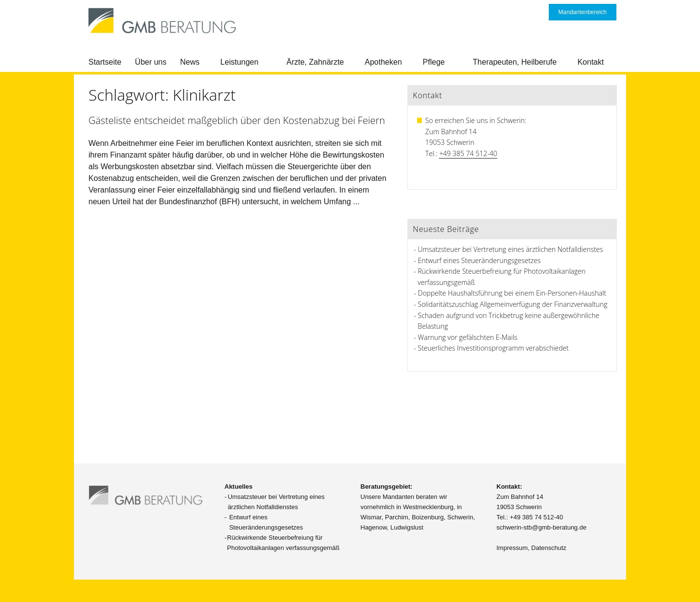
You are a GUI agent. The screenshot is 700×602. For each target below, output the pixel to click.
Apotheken (383, 62)
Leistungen (239, 62)
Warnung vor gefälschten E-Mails (468, 337)
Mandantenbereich (583, 12)
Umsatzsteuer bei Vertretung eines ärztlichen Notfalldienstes (511, 249)
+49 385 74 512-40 (468, 153)
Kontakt (591, 62)
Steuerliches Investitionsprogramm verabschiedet (493, 348)
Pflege (434, 62)
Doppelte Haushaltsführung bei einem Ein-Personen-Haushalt (512, 293)
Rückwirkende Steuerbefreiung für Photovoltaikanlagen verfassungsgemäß (283, 543)
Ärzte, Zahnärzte (315, 62)
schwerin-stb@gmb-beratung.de (541, 527)
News (190, 62)
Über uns (151, 62)
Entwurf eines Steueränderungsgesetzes (480, 260)
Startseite (105, 62)
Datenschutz (549, 548)
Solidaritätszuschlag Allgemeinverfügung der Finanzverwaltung (513, 304)
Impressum (512, 548)
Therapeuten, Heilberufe (515, 62)
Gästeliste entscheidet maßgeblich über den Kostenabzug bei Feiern (237, 120)
